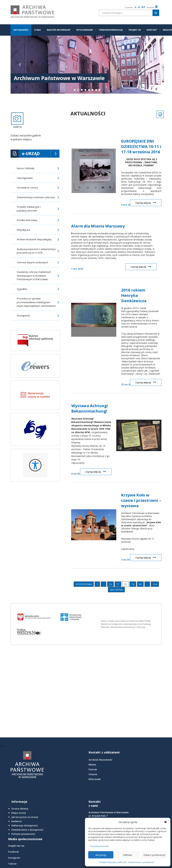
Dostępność (23, 315)
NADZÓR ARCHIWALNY (59, 30)
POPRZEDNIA (84, 584)
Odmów (127, 855)
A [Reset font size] (139, 7)
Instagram (14, 858)
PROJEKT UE (135, 30)
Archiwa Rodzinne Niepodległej (34, 239)
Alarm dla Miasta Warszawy (98, 226)
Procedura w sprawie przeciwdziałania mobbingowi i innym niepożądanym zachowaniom (36, 302)
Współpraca (23, 230)
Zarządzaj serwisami (99, 846)
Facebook (13, 852)
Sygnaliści (22, 289)
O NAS (38, 30)
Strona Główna (20, 809)
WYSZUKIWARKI (85, 30)
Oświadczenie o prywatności (141, 862)
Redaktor (17, 821)
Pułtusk (93, 769)
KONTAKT (152, 30)
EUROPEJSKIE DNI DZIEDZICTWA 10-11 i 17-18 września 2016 (141, 146)
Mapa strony (19, 813)
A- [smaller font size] (136, 7)
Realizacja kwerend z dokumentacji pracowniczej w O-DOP (36, 251)
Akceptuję (101, 855)
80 (140, 584)
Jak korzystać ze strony (25, 817)
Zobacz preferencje (154, 855)
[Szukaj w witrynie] (156, 13)
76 (110, 584)
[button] (166, 822)
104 (155, 584)
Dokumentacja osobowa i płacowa (36, 197)
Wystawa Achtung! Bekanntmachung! (89, 408)
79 (133, 584)
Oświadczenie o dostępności (27, 830)
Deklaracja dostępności (25, 825)
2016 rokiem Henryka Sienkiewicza (134, 295)
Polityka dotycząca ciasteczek (113, 862)
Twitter (12, 864)
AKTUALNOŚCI (21, 30)
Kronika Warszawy (27, 220)
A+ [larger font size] (143, 7)
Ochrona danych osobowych (32, 262)
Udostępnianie (25, 178)
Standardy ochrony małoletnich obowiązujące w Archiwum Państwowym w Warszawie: (34, 276)
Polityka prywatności (23, 834)
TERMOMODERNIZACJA (111, 30)
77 (118, 584)
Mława (92, 765)
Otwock (93, 774)
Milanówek (95, 779)
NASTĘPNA (116, 590)
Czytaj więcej (146, 203)
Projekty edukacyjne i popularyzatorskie (29, 209)
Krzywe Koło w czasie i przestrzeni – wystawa (141, 500)
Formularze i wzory (27, 187)
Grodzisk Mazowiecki (100, 760)
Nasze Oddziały (26, 168)
